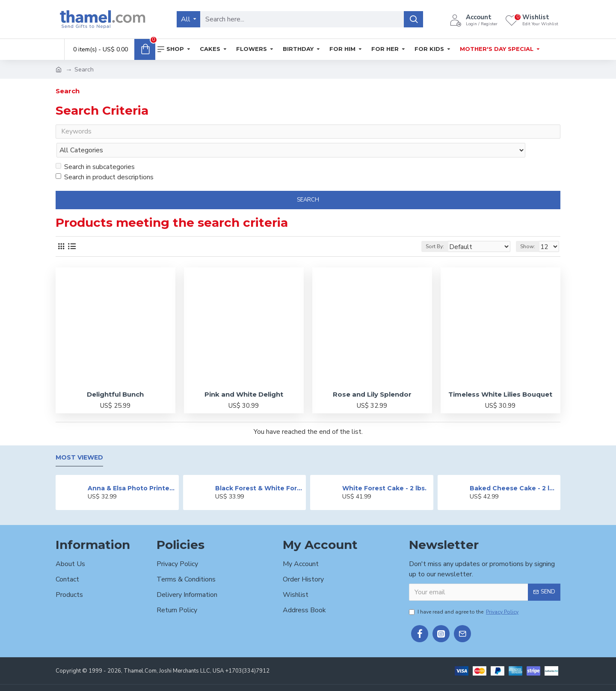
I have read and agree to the (464, 595)
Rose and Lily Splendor (372, 378)
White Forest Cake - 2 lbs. (384, 472)
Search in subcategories (95, 150)
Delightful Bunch (115, 378)
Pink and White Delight (244, 378)
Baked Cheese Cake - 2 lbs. (514, 472)
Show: (530, 230)
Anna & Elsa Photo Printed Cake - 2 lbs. (132, 472)
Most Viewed (79, 441)
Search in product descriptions (105, 160)
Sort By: (448, 230)
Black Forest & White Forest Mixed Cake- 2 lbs (259, 472)
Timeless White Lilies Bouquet (500, 378)
